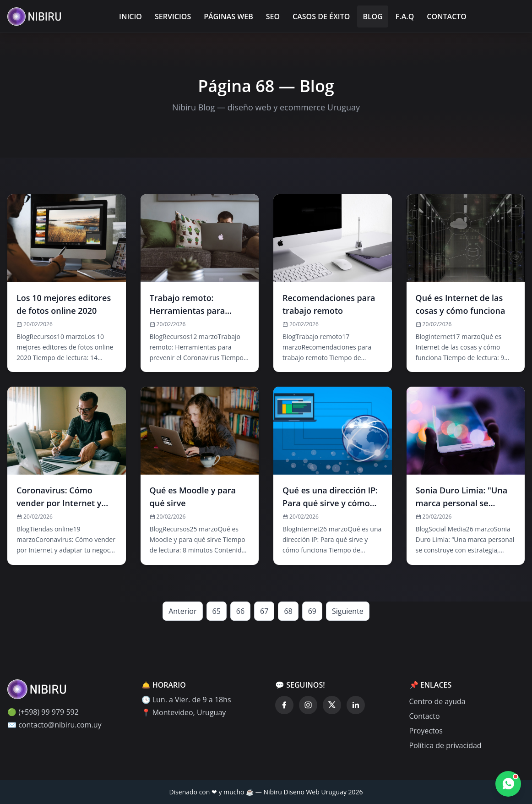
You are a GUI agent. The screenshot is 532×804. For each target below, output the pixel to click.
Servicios (173, 16)
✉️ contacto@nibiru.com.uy (54, 725)
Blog (372, 16)
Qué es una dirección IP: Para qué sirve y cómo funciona (330, 497)
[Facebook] (284, 705)
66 (240, 611)
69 (312, 611)
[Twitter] (332, 705)
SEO (273, 16)
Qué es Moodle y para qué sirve (193, 497)
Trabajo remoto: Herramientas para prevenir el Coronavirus (196, 305)
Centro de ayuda (437, 701)
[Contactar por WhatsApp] (508, 784)
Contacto (447, 16)
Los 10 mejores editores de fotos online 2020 (64, 304)
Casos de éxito (321, 16)
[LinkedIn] (356, 705)
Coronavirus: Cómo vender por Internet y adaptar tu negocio (59, 497)
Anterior (182, 611)
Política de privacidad (445, 745)
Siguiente (348, 611)
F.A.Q (405, 16)
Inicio (130, 16)
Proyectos (426, 731)
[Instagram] (308, 705)
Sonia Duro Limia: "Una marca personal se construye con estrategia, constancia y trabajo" (463, 497)
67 (264, 611)
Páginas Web (228, 16)
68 (288, 611)
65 (217, 611)
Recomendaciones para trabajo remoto (329, 304)
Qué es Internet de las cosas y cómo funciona (461, 304)
